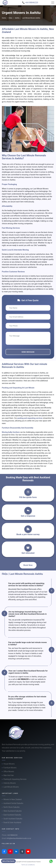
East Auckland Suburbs (12, 815)
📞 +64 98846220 (30, 3)
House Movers (9, 764)
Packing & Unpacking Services (15, 779)
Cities (10, 18)
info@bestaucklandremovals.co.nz (19, 838)
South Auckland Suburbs (13, 819)
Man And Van (9, 775)
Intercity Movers (10, 783)
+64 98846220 (23, 679)
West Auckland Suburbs (13, 811)
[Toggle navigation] (53, 3)
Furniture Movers (10, 768)
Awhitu (17, 18)
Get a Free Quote (8, 861)
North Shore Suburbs (11, 807)
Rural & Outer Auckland (12, 822)
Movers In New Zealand (12, 799)
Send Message (28, 352)
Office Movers (9, 772)
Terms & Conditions (28, 865)
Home (4, 18)
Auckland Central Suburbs (13, 803)
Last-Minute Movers (11, 787)
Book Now (28, 565)
